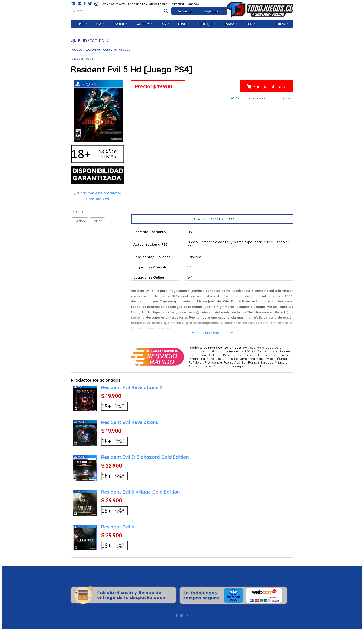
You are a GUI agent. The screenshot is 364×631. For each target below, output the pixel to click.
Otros (281, 24)
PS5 (82, 24)
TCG (249, 24)
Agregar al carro (266, 86)
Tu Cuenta (185, 11)
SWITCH (119, 24)
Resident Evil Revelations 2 (132, 387)
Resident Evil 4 (118, 527)
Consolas (110, 49)
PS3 (163, 24)
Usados (229, 24)
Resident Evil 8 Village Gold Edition (141, 492)
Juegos (77, 49)
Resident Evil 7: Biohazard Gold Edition (145, 457)
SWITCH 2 (142, 24)
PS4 (99, 24)
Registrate (211, 11)
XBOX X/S (205, 24)
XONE (182, 24)
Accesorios (93, 49)
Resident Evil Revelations (130, 422)
